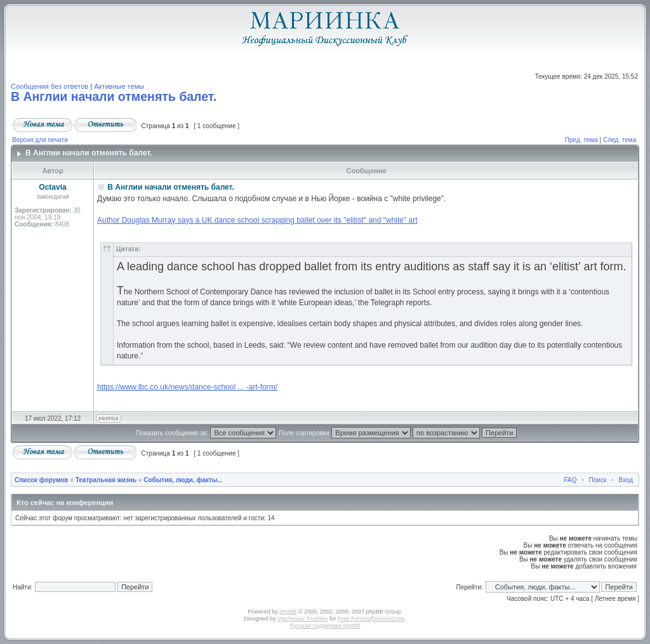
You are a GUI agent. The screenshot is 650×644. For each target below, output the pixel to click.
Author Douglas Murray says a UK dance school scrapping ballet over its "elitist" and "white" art (257, 220)
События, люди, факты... (183, 480)
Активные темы (119, 86)
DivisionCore (388, 619)
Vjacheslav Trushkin (303, 619)
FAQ (571, 480)
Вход (626, 480)
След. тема (620, 140)
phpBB (288, 612)
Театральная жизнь (106, 480)
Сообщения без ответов (50, 86)
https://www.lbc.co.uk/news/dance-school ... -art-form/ (187, 387)
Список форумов (42, 480)
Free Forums (354, 619)
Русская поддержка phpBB (325, 626)
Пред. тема (581, 140)
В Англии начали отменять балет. (114, 96)
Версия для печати (40, 140)
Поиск (598, 480)
